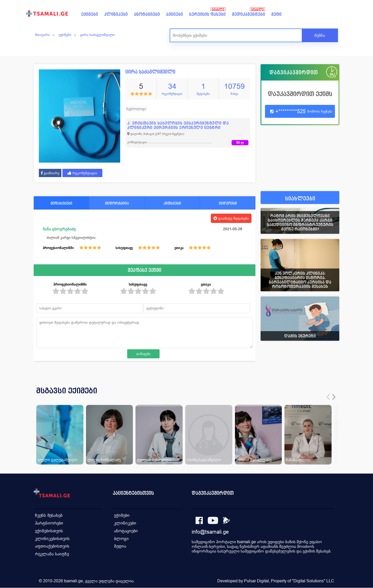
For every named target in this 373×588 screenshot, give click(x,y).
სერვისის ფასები (207, 14)
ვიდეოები (228, 203)
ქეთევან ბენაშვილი (154, 460)
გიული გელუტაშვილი (58, 460)
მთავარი (42, 35)
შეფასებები (61, 203)
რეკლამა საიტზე (52, 554)
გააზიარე (50, 173)
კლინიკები (116, 14)
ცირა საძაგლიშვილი (97, 35)
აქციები (174, 14)
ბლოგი (121, 539)
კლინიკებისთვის (52, 539)
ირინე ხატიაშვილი (204, 460)
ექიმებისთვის (49, 531)
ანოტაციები (147, 14)
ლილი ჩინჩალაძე (104, 460)
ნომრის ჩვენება (320, 111)
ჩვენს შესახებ (49, 515)
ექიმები (89, 14)
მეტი (276, 14)
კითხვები (172, 203)
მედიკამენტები (248, 14)
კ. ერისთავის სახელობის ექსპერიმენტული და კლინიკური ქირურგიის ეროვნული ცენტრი (178, 125)
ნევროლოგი (136, 109)
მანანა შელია (298, 460)
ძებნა (320, 35)
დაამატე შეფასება (231, 218)
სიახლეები (300, 199)
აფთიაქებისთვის (52, 546)
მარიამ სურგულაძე (254, 460)
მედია (120, 546)
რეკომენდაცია (82, 173)
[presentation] (328, 397)
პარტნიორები (49, 523)
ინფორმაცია (117, 203)
